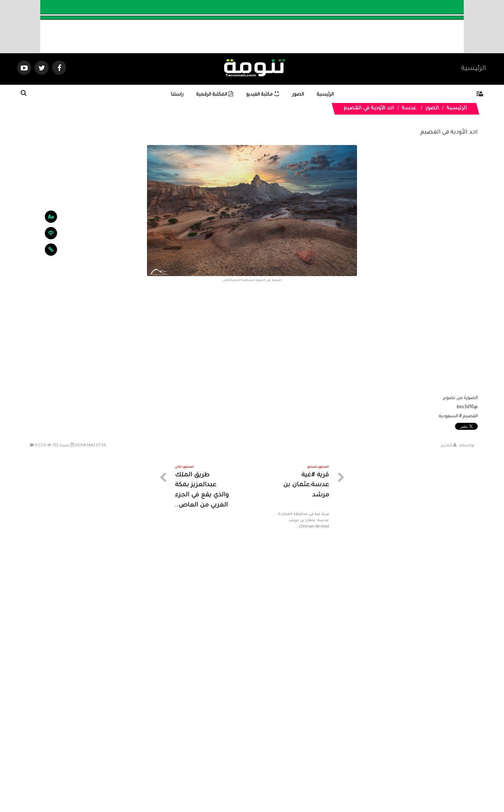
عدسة (409, 109)
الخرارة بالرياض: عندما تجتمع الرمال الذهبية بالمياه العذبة (441, 631)
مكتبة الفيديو (263, 95)
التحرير (447, 446)
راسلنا (177, 95)
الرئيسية (473, 69)
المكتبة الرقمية (215, 95)
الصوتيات (241, 749)
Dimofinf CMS (258, 783)
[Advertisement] (252, 341)
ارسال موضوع (187, 749)
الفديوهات (269, 749)
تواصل (217, 749)
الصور (298, 95)
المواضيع (297, 749)
